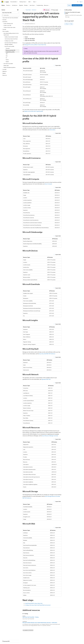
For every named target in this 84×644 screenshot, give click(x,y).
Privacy (29, 640)
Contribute (23, 640)
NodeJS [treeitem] (7, 62)
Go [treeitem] (6, 58)
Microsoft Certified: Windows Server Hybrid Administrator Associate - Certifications (40, 623)
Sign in (81, 2)
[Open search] (78, 2)
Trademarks (54, 640)
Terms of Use (48, 640)
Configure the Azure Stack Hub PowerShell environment (38, 605)
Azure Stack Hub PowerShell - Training (31, 617)
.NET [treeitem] (7, 54)
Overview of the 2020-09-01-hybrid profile (73, 13)
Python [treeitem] (7, 60)
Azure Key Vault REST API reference (47, 354)
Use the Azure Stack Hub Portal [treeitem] (11, 39)
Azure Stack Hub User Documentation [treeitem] (10, 18)
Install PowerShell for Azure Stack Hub (34, 603)
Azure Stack (28, 10)
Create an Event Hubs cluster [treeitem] (10, 27)
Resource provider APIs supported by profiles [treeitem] (10, 51)
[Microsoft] (2, 2)
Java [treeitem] (7, 56)
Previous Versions (12, 640)
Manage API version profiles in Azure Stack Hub (35, 45)
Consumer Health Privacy (38, 640)
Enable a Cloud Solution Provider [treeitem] (11, 37)
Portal (69, 5)
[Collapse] (18, 10)
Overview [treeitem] (8, 48)
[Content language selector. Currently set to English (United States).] (8, 637)
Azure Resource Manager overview (50, 436)
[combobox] (10, 13)
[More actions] (60, 10)
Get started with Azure (77, 5)
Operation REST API (46, 379)
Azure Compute (48, 184)
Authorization (52, 130)
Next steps (67, 17)
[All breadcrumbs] (24, 10)
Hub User (34, 10)
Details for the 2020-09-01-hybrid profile (34, 111)
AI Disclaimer (4, 640)
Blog (18, 640)
